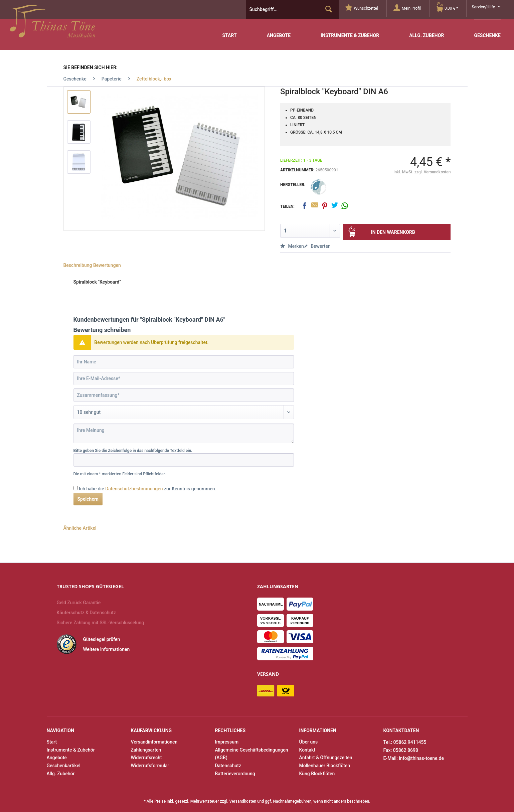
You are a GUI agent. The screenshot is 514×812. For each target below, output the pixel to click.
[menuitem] (366, 8)
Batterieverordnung (235, 774)
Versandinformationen (154, 742)
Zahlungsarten (146, 750)
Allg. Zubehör (61, 774)
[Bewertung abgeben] (184, 412)
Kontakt (307, 750)
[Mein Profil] (411, 8)
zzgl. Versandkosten (433, 172)
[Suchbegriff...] (292, 9)
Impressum (227, 742)
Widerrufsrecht (146, 758)
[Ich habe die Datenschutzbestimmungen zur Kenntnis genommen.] (76, 488)
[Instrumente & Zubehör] (350, 31)
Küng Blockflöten (317, 774)
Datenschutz (228, 766)
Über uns (309, 742)
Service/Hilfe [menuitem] (484, 7)
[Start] (229, 31)
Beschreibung (78, 265)
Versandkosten (243, 801)
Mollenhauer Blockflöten (325, 766)
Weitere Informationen (107, 649)
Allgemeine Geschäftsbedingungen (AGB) (252, 754)
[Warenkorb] (451, 8)
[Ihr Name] (184, 362)
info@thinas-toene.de (421, 758)
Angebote (57, 758)
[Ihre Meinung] (184, 433)
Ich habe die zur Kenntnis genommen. (148, 489)
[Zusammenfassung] (184, 395)
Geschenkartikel (64, 766)
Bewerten (317, 246)
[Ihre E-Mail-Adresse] (184, 378)
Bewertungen (107, 265)
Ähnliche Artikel (80, 528)
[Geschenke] (487, 30)
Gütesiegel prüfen (102, 639)
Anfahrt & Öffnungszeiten (326, 758)
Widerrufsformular (150, 766)
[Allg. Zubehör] (426, 31)
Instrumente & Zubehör (71, 750)
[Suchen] (329, 9)
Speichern (88, 499)
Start (52, 742)
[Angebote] (279, 31)
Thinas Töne (53, 24)
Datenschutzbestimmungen (134, 489)
